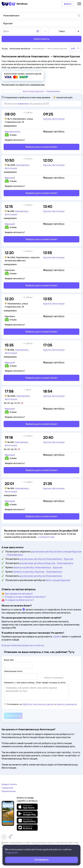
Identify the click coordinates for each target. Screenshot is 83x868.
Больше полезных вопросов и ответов (23, 645)
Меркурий (10, 178)
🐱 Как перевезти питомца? (17, 594)
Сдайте (57, 637)
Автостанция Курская (58, 580)
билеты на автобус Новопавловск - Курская (38, 567)
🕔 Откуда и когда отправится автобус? (24, 597)
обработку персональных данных (38, 704)
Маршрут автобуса (54, 131)
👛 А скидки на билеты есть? (18, 600)
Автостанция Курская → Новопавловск (41, 91)
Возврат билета (9, 784)
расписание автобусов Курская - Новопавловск (47, 563)
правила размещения (67, 704)
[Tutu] (9, 4)
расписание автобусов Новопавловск (41, 576)
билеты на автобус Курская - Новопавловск (38, 572)
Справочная (7, 788)
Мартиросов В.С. (13, 131)
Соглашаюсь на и (40, 704)
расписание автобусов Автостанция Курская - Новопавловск (43, 553)
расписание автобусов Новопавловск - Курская (47, 559)
